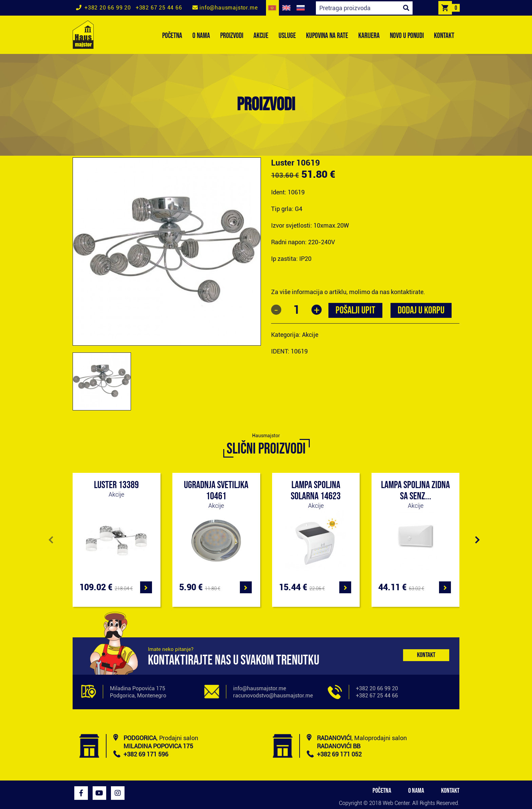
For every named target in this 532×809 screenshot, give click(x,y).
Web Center (396, 803)
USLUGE (287, 36)
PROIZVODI (232, 36)
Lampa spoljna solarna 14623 (316, 491)
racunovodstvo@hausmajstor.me (273, 696)
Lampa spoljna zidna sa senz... (415, 491)
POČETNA (172, 36)
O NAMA (201, 36)
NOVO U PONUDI (407, 36)
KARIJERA (369, 36)
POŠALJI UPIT (355, 310)
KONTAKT (444, 36)
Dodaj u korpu (421, 310)
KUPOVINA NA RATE (327, 36)
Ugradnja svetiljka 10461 (216, 491)
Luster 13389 (116, 485)
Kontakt (426, 655)
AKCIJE (261, 36)
